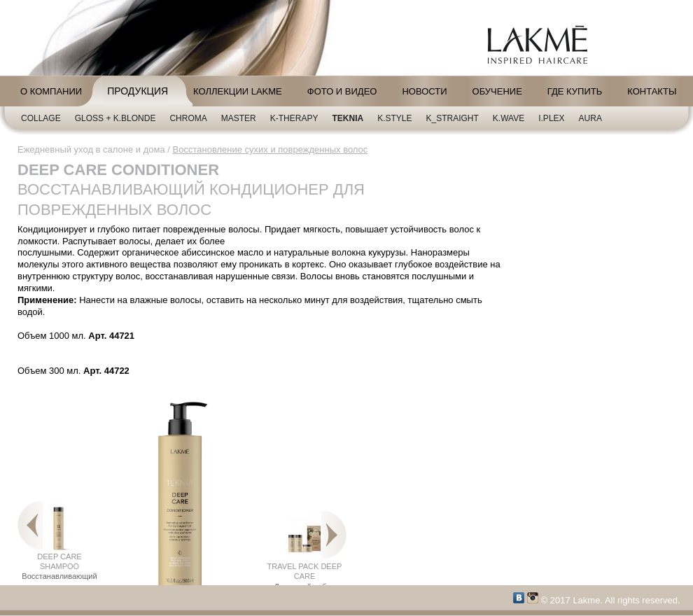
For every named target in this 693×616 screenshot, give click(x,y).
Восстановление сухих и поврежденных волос (271, 149)
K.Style (394, 118)
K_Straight (453, 118)
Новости (424, 91)
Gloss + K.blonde (115, 118)
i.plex (551, 118)
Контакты (652, 91)
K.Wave (509, 118)
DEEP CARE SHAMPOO (59, 551)
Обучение (497, 91)
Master (239, 118)
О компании (51, 91)
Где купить (575, 91)
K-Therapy (294, 118)
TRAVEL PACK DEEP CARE (305, 556)
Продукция (138, 91)
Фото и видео (342, 91)
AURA (590, 118)
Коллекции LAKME (238, 91)
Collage (41, 118)
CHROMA (188, 118)
